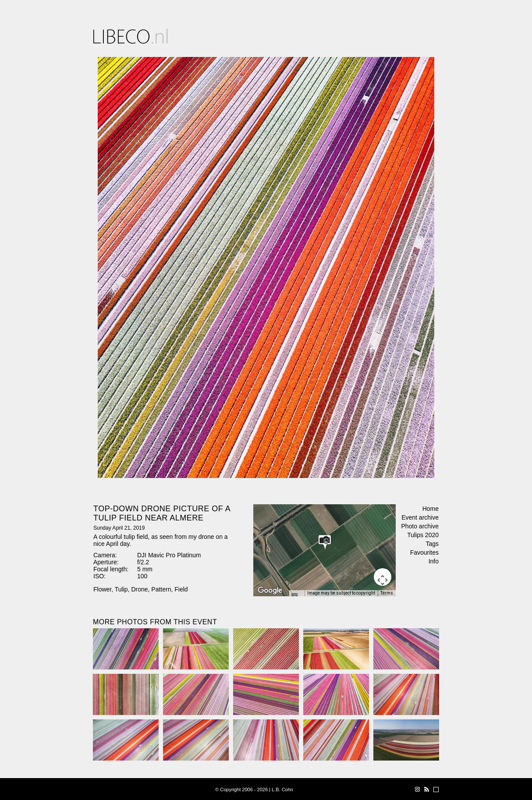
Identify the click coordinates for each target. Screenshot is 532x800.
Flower (102, 589)
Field (181, 589)
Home (431, 509)
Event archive (420, 517)
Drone (139, 589)
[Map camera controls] (383, 577)
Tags (432, 544)
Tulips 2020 (423, 535)
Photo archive (420, 526)
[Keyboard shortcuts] (297, 596)
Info (434, 561)
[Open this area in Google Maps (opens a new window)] (270, 591)
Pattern (161, 589)
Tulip (121, 589)
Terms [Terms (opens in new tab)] (387, 593)
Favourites (424, 552)
